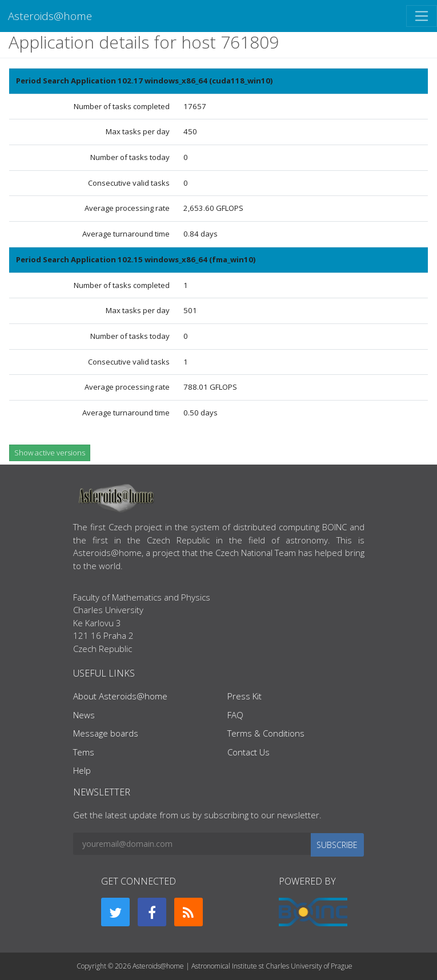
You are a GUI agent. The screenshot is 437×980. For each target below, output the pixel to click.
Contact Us (248, 752)
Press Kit (244, 696)
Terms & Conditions (266, 733)
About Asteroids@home (120, 696)
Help (82, 770)
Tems (84, 752)
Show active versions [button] (50, 453)
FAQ (235, 715)
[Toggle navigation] (422, 16)
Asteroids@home (50, 16)
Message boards (106, 733)
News (84, 715)
